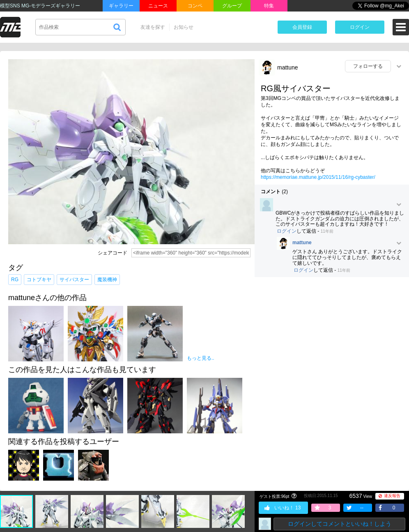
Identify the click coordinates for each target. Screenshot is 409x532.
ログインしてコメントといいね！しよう (340, 524)
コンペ (195, 6)
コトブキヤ (39, 280)
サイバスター (74, 280)
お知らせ (184, 27)
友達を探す (153, 27)
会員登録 (302, 27)
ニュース (158, 6)
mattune (288, 67)
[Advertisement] (332, 343)
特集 (269, 6)
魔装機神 (107, 280)
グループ (232, 6)
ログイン (360, 27)
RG (15, 280)
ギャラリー (121, 6)
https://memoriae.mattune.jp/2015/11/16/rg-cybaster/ (318, 177)
